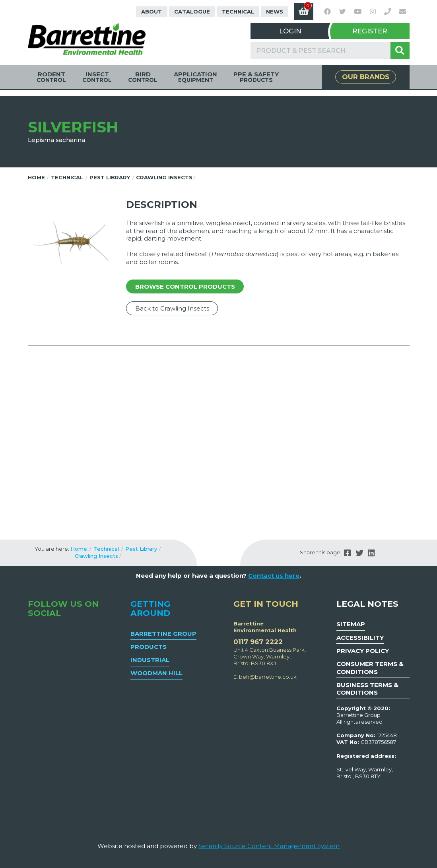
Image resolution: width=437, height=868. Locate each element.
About (151, 12)
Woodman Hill (156, 673)
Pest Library (110, 177)
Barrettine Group (163, 634)
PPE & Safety (256, 77)
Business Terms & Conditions (367, 689)
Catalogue (192, 12)
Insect (97, 77)
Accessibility (360, 638)
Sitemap (351, 624)
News (275, 12)
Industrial (150, 660)
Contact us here (274, 576)
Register (370, 31)
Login (290, 31)
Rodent (51, 77)
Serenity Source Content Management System (269, 846)
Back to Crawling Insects (172, 308)
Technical (238, 12)
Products (149, 647)
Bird (143, 77)
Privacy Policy (363, 651)
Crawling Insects (164, 177)
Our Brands (366, 77)
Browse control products (185, 286)
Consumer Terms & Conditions (370, 668)
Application (195, 77)
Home (36, 177)
